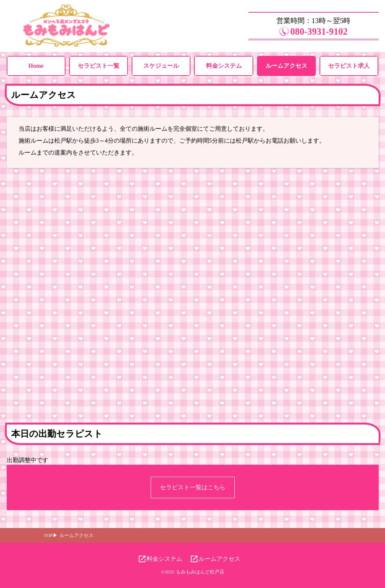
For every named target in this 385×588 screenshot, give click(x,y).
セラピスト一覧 (99, 66)
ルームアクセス (286, 66)
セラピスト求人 (349, 66)
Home (36, 66)
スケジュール (161, 66)
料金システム (224, 66)
